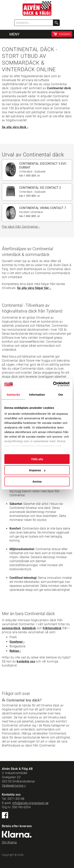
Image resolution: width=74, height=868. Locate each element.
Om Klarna (9, 842)
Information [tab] (37, 394)
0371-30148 (16, 799)
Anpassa (37, 470)
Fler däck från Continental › (21, 227)
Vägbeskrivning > (14, 786)
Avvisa (37, 481)
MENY (14, 34)
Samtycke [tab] (13, 394)
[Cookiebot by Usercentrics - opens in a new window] (53, 384)
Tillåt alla (37, 459)
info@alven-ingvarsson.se (30, 803)
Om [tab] (61, 394)
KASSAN (65, 34)
